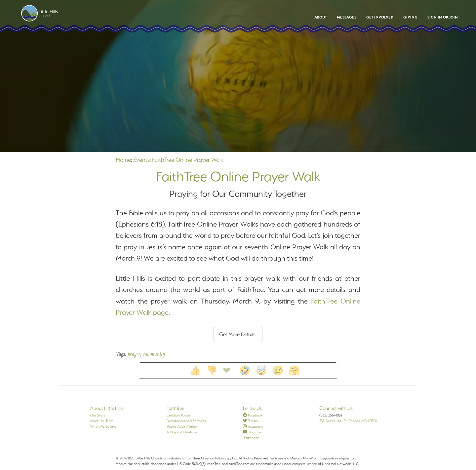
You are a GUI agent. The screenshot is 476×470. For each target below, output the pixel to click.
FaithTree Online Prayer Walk (188, 160)
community (154, 355)
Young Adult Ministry (182, 426)
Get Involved (380, 17)
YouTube (252, 432)
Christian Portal (178, 415)
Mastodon (251, 438)
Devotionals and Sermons (186, 421)
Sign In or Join (443, 17)
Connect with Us (336, 408)
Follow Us (252, 408)
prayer (134, 355)
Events (141, 160)
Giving (410, 17)
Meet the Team (102, 421)
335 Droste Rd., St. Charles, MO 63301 (348, 421)
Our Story (98, 415)
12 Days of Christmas (182, 432)
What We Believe (103, 426)
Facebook (253, 415)
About (321, 17)
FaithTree (175, 408)
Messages (347, 17)
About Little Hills (107, 408)
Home (123, 160)
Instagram (253, 426)
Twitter (251, 421)
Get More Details (237, 334)
